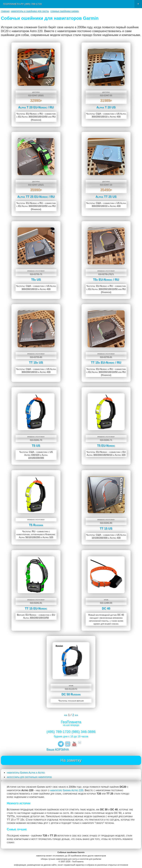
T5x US (36, 280)
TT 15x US (36, 363)
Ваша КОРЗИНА (58, 750)
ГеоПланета (71, 722)
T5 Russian (36, 525)
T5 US (36, 446)
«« (66, 715)
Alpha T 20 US (106, 107)
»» (76, 715)
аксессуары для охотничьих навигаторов (29, 777)
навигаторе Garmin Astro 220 (67, 790)
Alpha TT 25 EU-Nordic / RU (36, 197)
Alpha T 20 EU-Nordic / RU (36, 107)
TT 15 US (106, 529)
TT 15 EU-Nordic (36, 608)
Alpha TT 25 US (106, 197)
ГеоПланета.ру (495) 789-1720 (73, 4)
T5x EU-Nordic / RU (106, 280)
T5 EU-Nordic (106, 446)
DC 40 (106, 608)
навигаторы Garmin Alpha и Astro (26, 773)
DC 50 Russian (71, 694)
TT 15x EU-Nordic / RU (106, 363)
